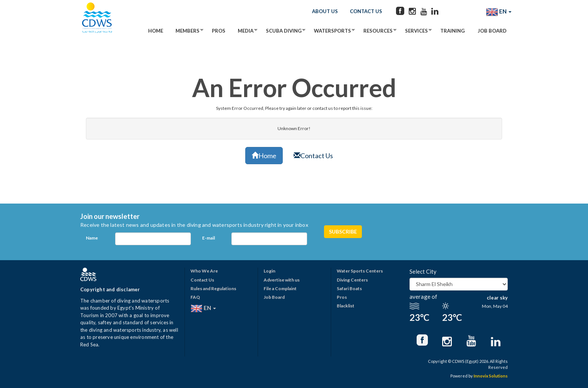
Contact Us (366, 11)
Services (416, 31)
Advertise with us (282, 280)
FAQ (195, 297)
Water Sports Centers (360, 271)
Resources (378, 31)
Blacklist (346, 306)
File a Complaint (280, 288)
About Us (325, 11)
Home (156, 31)
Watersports (332, 31)
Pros (219, 31)
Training (452, 31)
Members (187, 31)
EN (499, 12)
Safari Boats (349, 288)
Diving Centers (352, 280)
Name (92, 238)
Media (246, 31)
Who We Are (204, 271)
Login (269, 271)
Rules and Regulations (213, 288)
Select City (423, 271)
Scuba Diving (284, 31)
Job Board (492, 31)
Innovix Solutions (491, 376)
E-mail (208, 238)
